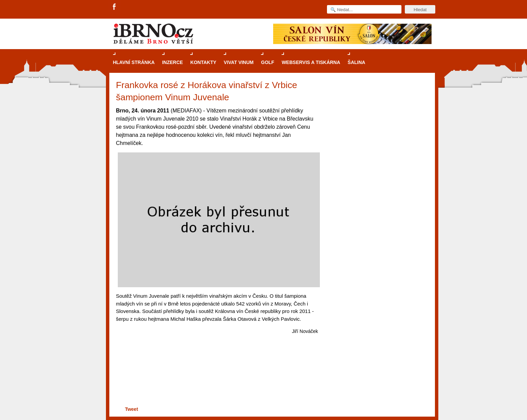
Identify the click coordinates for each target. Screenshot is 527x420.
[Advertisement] (216, 379)
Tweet (131, 409)
